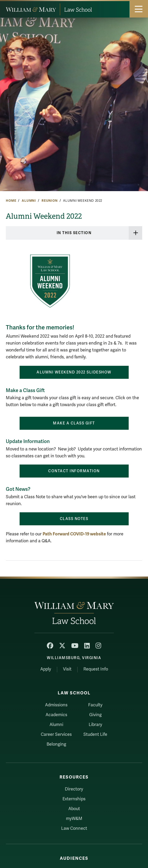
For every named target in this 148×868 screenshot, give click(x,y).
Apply (46, 669)
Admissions (56, 705)
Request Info (96, 669)
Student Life (95, 734)
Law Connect (74, 828)
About (74, 809)
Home (11, 201)
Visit (67, 669)
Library (95, 725)
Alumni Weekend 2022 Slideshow (74, 372)
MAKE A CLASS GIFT (74, 423)
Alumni (29, 201)
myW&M (74, 819)
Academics (56, 715)
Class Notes (74, 519)
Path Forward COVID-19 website (74, 534)
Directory (74, 789)
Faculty (95, 705)
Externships (74, 799)
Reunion (50, 201)
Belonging (56, 744)
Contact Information (74, 471)
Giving (95, 715)
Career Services (56, 734)
